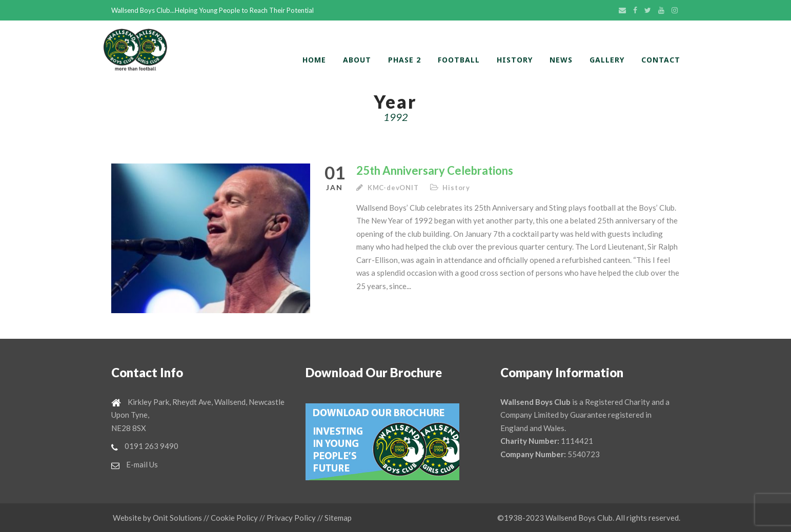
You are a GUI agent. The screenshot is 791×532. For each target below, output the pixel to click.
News (561, 60)
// (206, 518)
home (314, 60)
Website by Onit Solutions (157, 518)
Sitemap (338, 518)
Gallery (607, 60)
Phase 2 (404, 60)
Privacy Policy (291, 518)
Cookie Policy (234, 518)
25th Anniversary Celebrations (435, 170)
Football (459, 60)
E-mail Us (142, 464)
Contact (661, 60)
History (515, 60)
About (357, 60)
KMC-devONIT (393, 188)
